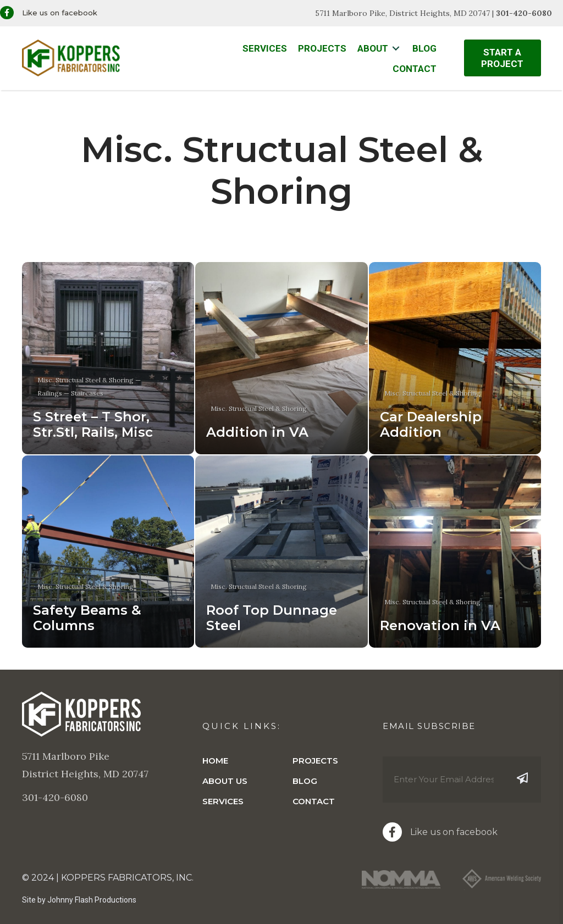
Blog (305, 781)
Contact (314, 801)
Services (223, 801)
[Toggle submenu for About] (396, 49)
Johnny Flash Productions (92, 900)
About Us (225, 781)
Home (215, 761)
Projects (315, 761)
